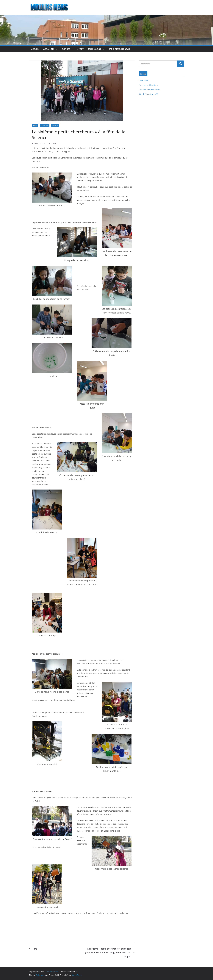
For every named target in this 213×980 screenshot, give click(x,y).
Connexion (144, 81)
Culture (66, 49)
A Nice (35, 125)
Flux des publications (148, 85)
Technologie (95, 49)
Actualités (49, 49)
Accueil (35, 49)
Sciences (55, 125)
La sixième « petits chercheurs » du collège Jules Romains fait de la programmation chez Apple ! (110, 953)
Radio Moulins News (119, 49)
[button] (56, 49)
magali (53, 143)
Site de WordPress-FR (148, 94)
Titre (33, 949)
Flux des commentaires (149, 90)
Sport (80, 49)
